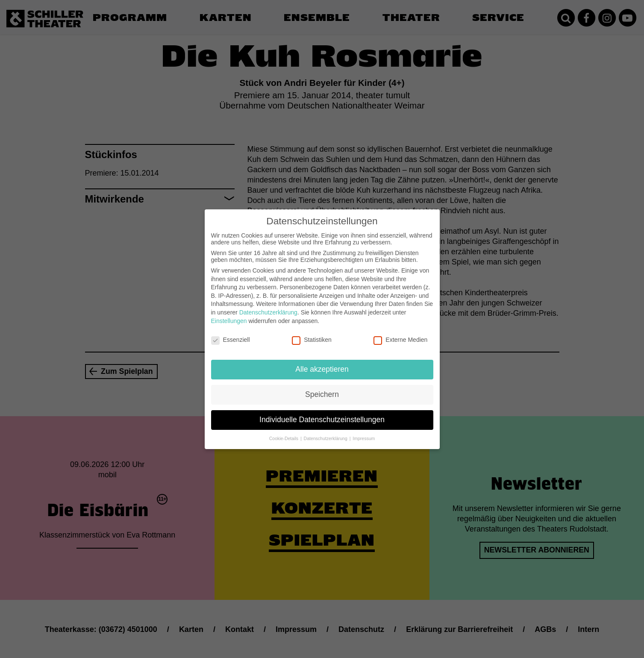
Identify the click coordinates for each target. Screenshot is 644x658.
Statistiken (312, 336)
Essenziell (231, 336)
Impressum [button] (364, 435)
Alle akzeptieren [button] (322, 365)
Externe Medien (400, 336)
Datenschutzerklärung (268, 308)
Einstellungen (229, 317)
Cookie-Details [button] (284, 435)
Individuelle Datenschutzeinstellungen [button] (322, 416)
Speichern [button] (322, 391)
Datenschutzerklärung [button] (326, 435)
